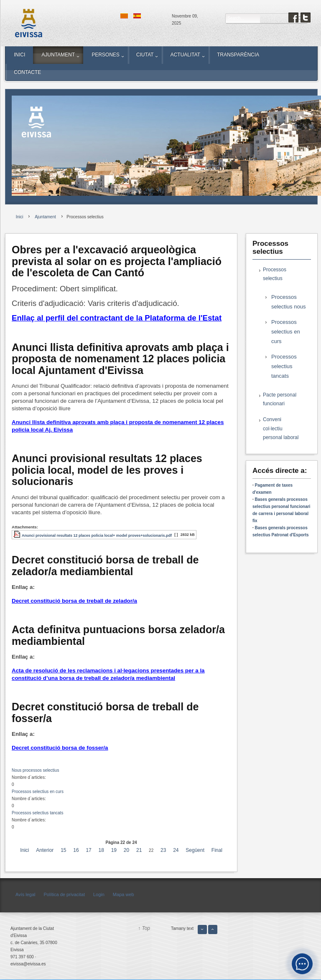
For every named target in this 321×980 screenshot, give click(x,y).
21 (139, 850)
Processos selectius (275, 274)
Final (217, 850)
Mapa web (124, 894)
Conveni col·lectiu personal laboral (281, 428)
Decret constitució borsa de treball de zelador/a (74, 601)
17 (88, 850)
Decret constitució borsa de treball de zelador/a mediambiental (105, 566)
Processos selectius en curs (38, 792)
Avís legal (25, 894)
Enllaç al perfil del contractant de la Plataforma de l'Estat (117, 318)
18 (101, 850)
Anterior (45, 850)
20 (126, 850)
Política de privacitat (64, 894)
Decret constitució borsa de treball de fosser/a (105, 712)
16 (76, 850)
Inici (24, 850)
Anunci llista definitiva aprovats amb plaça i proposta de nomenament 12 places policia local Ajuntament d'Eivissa (120, 359)
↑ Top (144, 928)
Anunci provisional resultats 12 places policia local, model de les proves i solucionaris (107, 470)
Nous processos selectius (35, 770)
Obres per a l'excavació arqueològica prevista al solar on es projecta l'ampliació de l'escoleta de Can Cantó (117, 261)
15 (63, 850)
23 (163, 850)
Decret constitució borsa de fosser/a (60, 748)
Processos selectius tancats (37, 813)
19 (114, 850)
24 (176, 850)
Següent (195, 850)
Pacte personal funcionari (280, 399)
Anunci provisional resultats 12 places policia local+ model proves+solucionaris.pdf (97, 535)
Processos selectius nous (288, 302)
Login (99, 894)
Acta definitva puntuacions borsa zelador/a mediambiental (118, 635)
